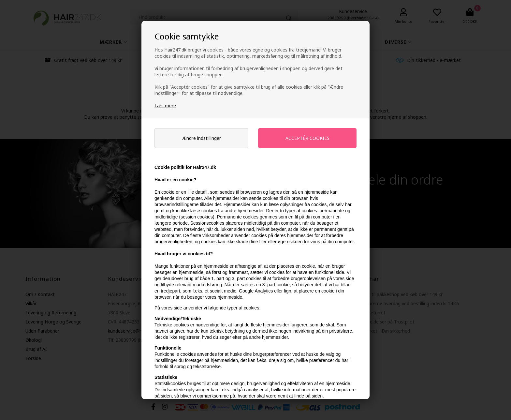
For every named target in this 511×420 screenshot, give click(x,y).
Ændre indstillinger (202, 138)
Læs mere (165, 105)
